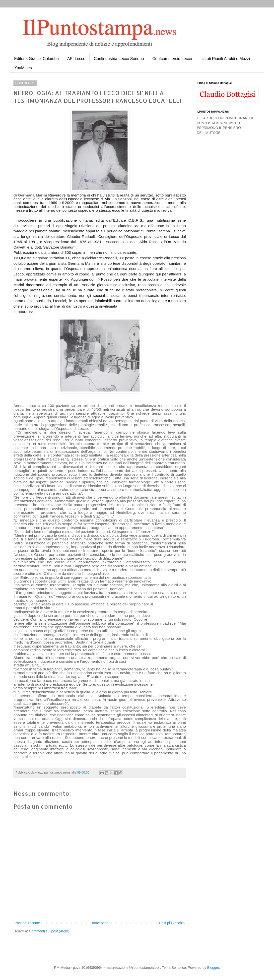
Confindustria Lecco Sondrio (119, 59)
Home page (99, 923)
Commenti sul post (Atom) (49, 931)
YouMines (23, 68)
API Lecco (76, 59)
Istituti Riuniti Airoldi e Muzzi (225, 59)
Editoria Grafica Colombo (36, 59)
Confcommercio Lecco (172, 59)
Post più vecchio (172, 923)
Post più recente (27, 923)
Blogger (213, 968)
